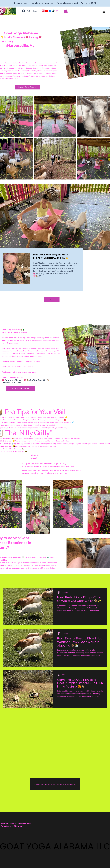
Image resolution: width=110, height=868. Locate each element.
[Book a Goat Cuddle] (27, 87)
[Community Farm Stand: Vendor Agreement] (55, 784)
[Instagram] (57, 11)
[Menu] (104, 12)
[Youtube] (46, 11)
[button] (66, 11)
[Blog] (52, 299)
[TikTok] (53, 11)
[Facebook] (50, 11)
